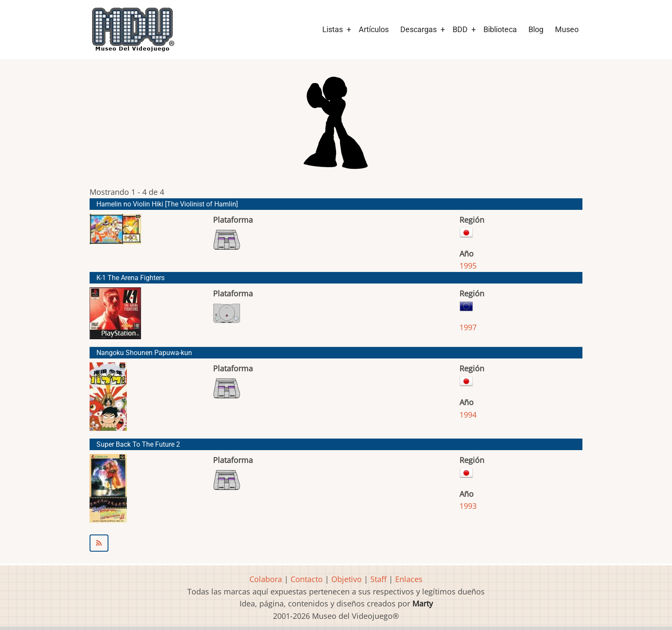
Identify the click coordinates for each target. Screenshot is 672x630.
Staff (378, 579)
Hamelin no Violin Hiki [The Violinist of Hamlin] (167, 204)
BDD (460, 29)
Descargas (418, 29)
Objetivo (346, 579)
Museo (567, 29)
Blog (536, 29)
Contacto (307, 579)
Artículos (374, 29)
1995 (468, 266)
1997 (468, 327)
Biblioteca (500, 29)
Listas (333, 29)
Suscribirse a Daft (336, 543)
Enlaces (409, 579)
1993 (468, 506)
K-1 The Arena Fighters (130, 278)
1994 (468, 415)
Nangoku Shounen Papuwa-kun (144, 353)
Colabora (266, 579)
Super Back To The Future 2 (138, 444)
